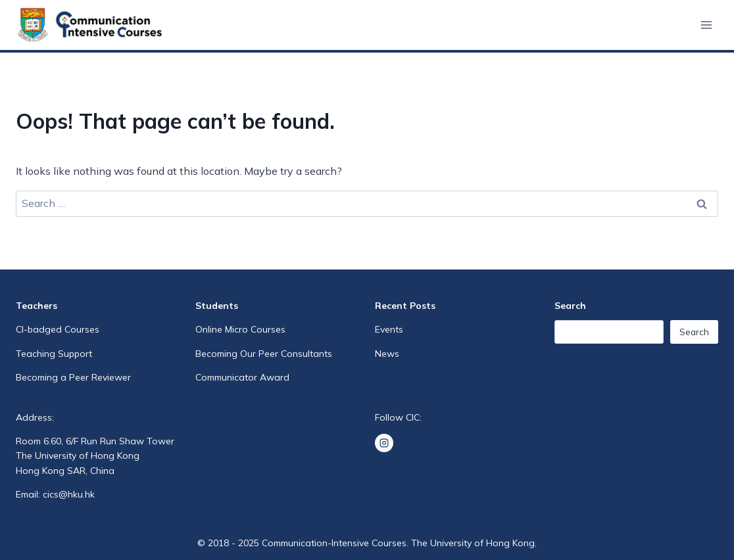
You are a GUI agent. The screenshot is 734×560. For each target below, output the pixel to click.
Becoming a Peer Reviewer (73, 377)
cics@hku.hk (69, 494)
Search (694, 332)
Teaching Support (54, 354)
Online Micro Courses (240, 329)
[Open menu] (706, 25)
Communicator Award (242, 377)
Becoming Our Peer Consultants (264, 354)
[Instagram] (384, 443)
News (387, 354)
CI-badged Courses (58, 329)
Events (389, 329)
